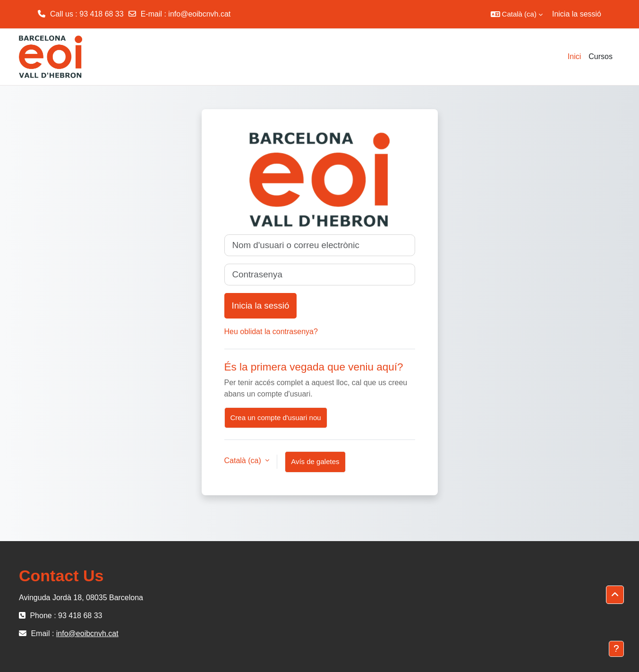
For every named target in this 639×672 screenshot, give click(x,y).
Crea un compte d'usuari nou (276, 418)
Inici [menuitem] (574, 56)
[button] (517, 14)
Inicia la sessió (577, 14)
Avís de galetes (315, 461)
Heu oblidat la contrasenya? (271, 332)
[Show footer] (616, 649)
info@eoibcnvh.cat (199, 14)
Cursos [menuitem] (601, 56)
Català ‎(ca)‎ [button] (244, 461)
